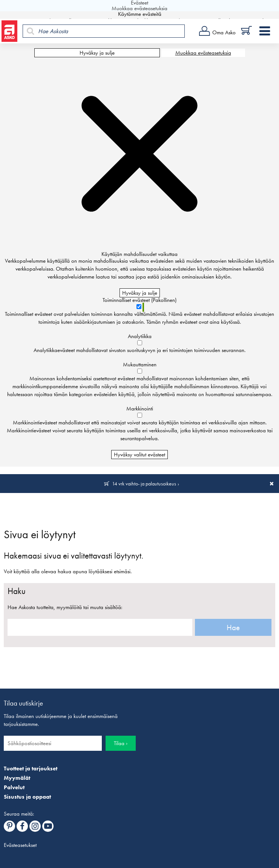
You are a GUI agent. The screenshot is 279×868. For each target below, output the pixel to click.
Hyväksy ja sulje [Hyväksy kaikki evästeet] (97, 53)
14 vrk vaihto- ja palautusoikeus (144, 484)
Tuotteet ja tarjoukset (31, 768)
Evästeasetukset (20, 845)
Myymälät (17, 778)
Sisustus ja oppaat (27, 797)
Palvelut (14, 787)
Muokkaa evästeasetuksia (203, 53)
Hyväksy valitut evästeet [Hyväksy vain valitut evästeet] (139, 455)
